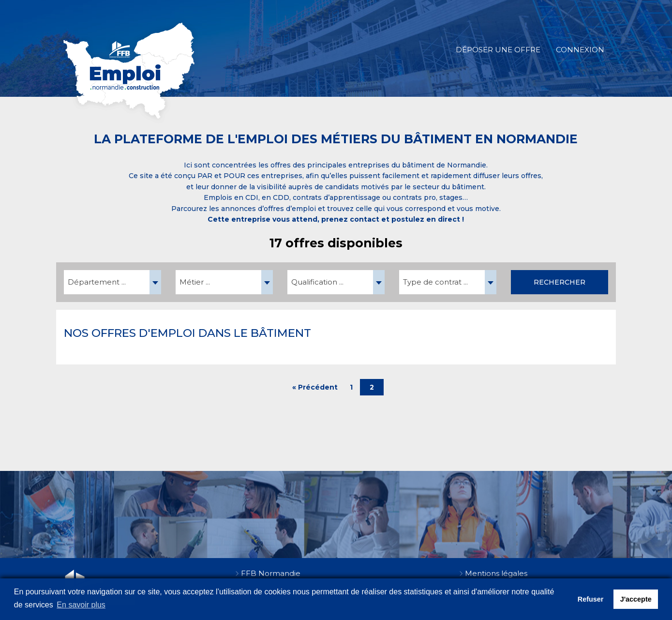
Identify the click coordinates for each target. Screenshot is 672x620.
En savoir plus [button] (81, 605)
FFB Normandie (271, 573)
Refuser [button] (591, 599)
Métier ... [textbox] (195, 282)
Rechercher (560, 282)
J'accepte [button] (636, 599)
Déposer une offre (498, 50)
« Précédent (315, 387)
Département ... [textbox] (97, 282)
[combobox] (112, 282)
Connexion (580, 50)
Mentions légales (496, 573)
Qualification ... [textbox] (317, 282)
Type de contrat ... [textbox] (435, 282)
